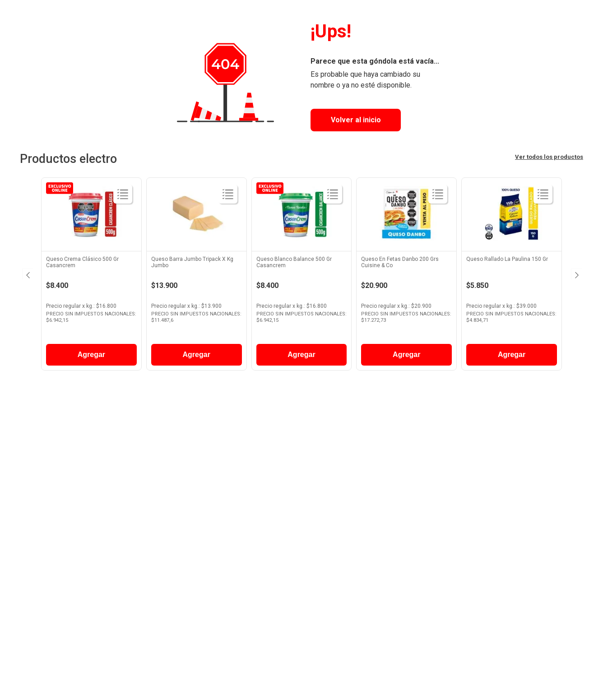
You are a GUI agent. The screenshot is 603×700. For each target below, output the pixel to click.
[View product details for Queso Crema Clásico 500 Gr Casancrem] (91, 276)
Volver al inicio (356, 120)
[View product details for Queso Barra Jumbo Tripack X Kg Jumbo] (197, 276)
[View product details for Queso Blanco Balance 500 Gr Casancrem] (302, 276)
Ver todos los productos (549, 157)
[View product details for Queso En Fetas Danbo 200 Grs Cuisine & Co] (406, 276)
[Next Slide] (576, 274)
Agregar (91, 355)
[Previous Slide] (27, 274)
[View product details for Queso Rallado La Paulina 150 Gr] (512, 276)
